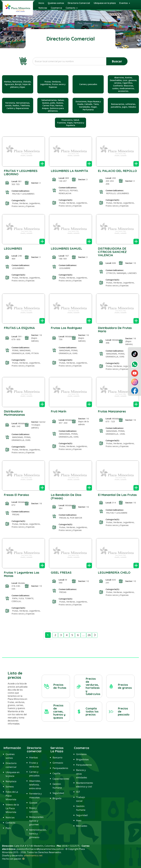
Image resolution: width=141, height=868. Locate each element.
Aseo (79, 820)
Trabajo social (81, 799)
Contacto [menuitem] (70, 8)
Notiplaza (11, 781)
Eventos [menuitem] (124, 3)
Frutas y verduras (34, 765)
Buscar (117, 61)
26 (89, 635)
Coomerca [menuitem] (56, 8)
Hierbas (34, 757)
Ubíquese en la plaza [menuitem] (105, 3)
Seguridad (58, 793)
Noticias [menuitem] (43, 8)
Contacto (10, 823)
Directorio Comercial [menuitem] (79, 3)
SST (78, 792)
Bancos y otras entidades (82, 774)
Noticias (10, 817)
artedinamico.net (33, 855)
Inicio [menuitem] (41, 3)
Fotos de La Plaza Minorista (12, 795)
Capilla (56, 773)
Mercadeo (82, 826)
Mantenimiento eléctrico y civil (83, 785)
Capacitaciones (60, 779)
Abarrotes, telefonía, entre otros (35, 785)
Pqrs (8, 828)
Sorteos (10, 787)
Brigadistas (82, 759)
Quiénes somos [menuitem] (56, 3)
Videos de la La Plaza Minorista (12, 808)
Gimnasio (58, 763)
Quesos (33, 803)
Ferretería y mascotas (35, 795)
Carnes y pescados (34, 774)
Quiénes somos (10, 756)
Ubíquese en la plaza (13, 774)
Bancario (57, 757)
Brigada (57, 798)
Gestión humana (57, 786)
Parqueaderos (60, 768)
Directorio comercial (11, 765)
